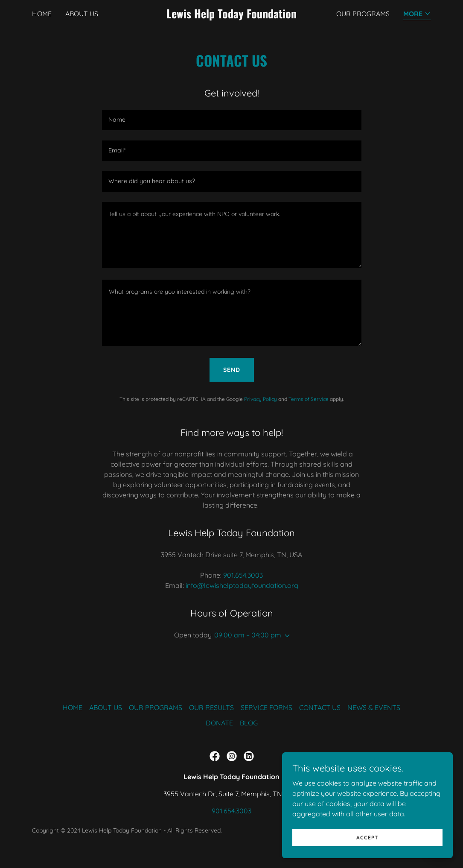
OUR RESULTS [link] (211, 707)
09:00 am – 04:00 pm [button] (248, 635)
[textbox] (232, 120)
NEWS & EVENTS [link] (374, 707)
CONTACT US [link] (320, 707)
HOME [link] (42, 14)
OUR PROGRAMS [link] (363, 14)
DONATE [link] (219, 723)
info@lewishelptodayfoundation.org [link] (242, 585)
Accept (367, 837)
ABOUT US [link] (82, 14)
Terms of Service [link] (309, 399)
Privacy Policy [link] (261, 399)
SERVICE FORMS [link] (266, 707)
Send (232, 370)
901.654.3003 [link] (243, 575)
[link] (231, 16)
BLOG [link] (249, 723)
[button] (417, 14)
